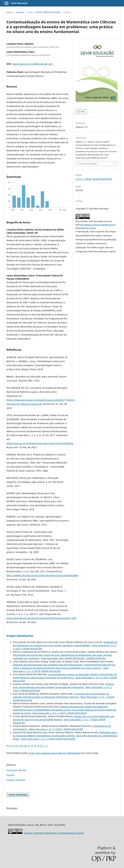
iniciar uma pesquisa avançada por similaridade (54, 753)
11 (28, 746)
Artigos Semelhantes (20, 636)
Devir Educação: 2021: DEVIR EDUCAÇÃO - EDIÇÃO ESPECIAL (73, 658)
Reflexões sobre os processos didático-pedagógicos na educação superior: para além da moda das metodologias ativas (65, 736)
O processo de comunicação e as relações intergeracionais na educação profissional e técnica (61, 695)
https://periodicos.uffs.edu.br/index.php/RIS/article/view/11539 (41, 618)
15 (41, 746)
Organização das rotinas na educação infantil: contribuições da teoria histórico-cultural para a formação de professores (65, 676)
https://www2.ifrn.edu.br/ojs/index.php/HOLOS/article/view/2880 (42, 575)
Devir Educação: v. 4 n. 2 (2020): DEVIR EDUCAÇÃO (48, 739)
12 (32, 746)
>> (46, 746)
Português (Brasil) (16, 770)
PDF (82, 112)
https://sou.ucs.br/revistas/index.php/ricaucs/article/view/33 (40, 443)
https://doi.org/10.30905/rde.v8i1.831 (33, 64)
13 (35, 746)
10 (25, 746)
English (10, 775)
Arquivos (20, 12)
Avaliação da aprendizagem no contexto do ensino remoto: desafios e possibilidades (65, 644)
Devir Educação (19, 3)
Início (9, 12)
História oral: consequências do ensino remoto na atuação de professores (63, 686)
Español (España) (16, 780)
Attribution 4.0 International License (54, 833)
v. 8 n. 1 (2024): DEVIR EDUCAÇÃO (44, 12)
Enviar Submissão (18, 795)
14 (38, 746)
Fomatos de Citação (87, 164)
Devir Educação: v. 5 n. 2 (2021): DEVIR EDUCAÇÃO (60, 713)
